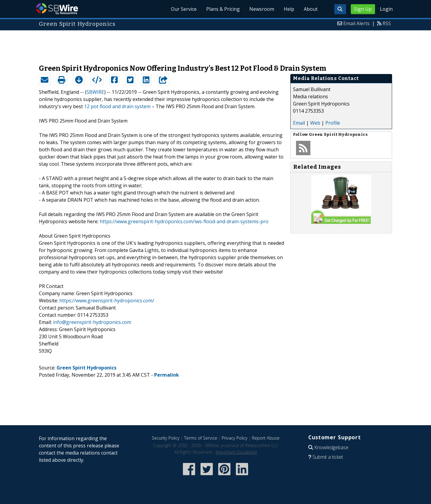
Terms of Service (201, 438)
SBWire (57, 9)
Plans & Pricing (223, 9)
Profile (333, 123)
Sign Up (363, 9)
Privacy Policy (235, 438)
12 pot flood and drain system (117, 106)
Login (386, 9)
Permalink (167, 375)
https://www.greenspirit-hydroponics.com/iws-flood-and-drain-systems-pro (184, 221)
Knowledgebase (331, 447)
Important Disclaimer (236, 452)
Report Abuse (266, 438)
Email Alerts (356, 23)
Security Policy (166, 438)
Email (299, 123)
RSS (387, 23)
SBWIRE (95, 92)
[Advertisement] (215, 44)
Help (289, 9)
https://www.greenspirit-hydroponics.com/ (107, 301)
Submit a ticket (328, 457)
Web (315, 123)
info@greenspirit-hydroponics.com (92, 322)
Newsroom (262, 9)
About (311, 9)
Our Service (184, 9)
